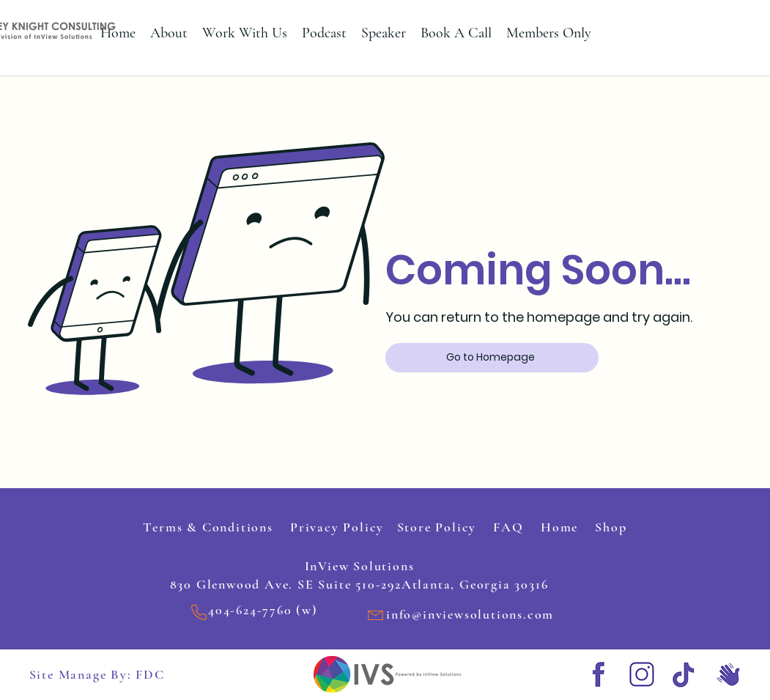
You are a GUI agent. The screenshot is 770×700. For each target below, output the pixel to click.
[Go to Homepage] (492, 358)
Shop (609, 527)
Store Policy (432, 527)
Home (562, 527)
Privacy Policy (339, 527)
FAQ (510, 527)
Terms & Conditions (216, 527)
